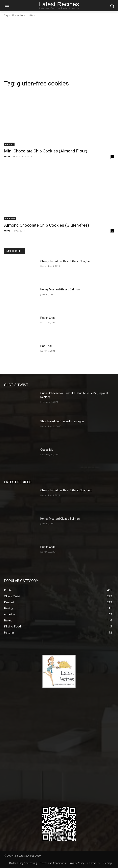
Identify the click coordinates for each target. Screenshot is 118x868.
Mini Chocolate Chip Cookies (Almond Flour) (46, 151)
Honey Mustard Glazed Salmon (60, 289)
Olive (7, 156)
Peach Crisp (48, 318)
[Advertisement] (59, 49)
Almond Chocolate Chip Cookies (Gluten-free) (46, 225)
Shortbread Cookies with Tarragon (62, 421)
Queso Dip (47, 450)
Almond (9, 144)
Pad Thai (46, 346)
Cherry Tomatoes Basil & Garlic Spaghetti (66, 261)
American (10, 218)
